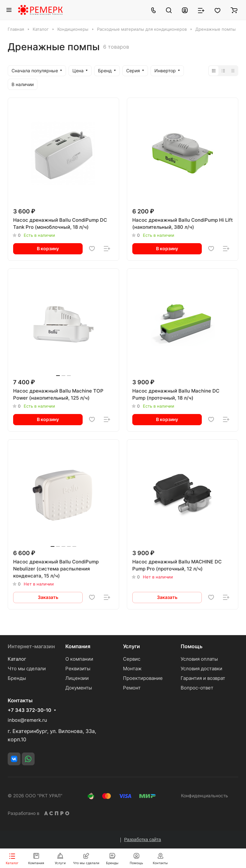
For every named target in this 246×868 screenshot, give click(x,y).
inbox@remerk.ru (27, 720)
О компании (79, 659)
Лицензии (77, 678)
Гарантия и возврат (203, 678)
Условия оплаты (199, 659)
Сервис (132, 659)
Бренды (17, 678)
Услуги (131, 646)
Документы (79, 688)
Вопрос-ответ (197, 688)
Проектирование (143, 678)
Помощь (192, 646)
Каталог (17, 659)
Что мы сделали (27, 669)
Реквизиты (78, 669)
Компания (78, 646)
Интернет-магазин (31, 646)
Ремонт (132, 688)
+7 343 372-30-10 (29, 710)
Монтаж (132, 669)
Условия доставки (201, 669)
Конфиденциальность (205, 796)
